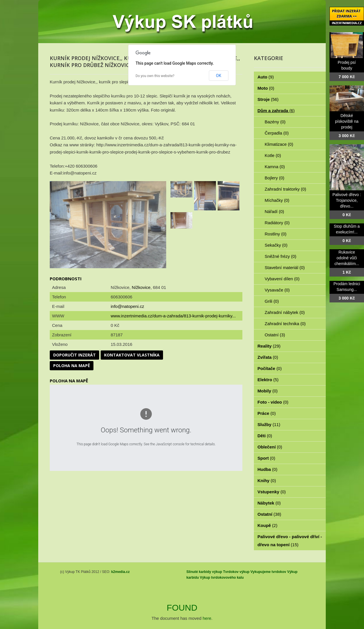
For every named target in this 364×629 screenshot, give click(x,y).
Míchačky (277, 200)
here (207, 618)
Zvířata (268, 357)
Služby (269, 424)
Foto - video (273, 402)
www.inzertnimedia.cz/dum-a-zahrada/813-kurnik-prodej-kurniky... (173, 316)
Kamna (275, 167)
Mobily (268, 391)
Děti (265, 436)
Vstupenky (272, 492)
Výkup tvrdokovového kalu (222, 578)
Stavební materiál (285, 267)
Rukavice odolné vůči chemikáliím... (347, 258)
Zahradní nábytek (285, 312)
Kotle (273, 155)
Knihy (267, 481)
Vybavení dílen (282, 279)
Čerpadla (277, 133)
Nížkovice (141, 287)
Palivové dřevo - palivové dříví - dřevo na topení (290, 541)
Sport (267, 458)
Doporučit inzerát (74, 355)
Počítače (270, 368)
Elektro (268, 380)
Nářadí (275, 211)
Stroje (268, 99)
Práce (267, 413)
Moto (266, 88)
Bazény (275, 122)
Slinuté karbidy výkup (204, 572)
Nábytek (269, 503)
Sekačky (276, 245)
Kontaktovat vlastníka (132, 355)
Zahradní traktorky (286, 189)
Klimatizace (279, 144)
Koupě (268, 525)
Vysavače (277, 290)
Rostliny (276, 234)
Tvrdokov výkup (236, 572)
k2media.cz (120, 572)
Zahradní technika (285, 324)
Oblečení (270, 447)
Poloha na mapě (72, 366)
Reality (269, 346)
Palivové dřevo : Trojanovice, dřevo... (347, 200)
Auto (266, 77)
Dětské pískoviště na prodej (347, 121)
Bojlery (275, 178)
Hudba (268, 469)
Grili (272, 301)
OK (219, 76)
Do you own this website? (155, 76)
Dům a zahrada (276, 111)
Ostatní (275, 335)
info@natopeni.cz (127, 306)
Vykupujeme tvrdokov (268, 572)
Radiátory (277, 223)
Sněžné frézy (281, 256)
